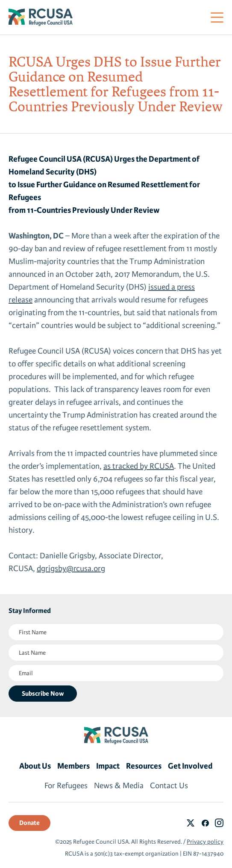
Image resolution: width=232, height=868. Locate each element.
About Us (35, 766)
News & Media (119, 786)
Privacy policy (205, 842)
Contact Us (169, 786)
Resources (144, 766)
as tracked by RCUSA (139, 466)
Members (73, 766)
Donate (29, 823)
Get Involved (190, 766)
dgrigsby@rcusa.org (71, 569)
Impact (108, 766)
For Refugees (66, 786)
